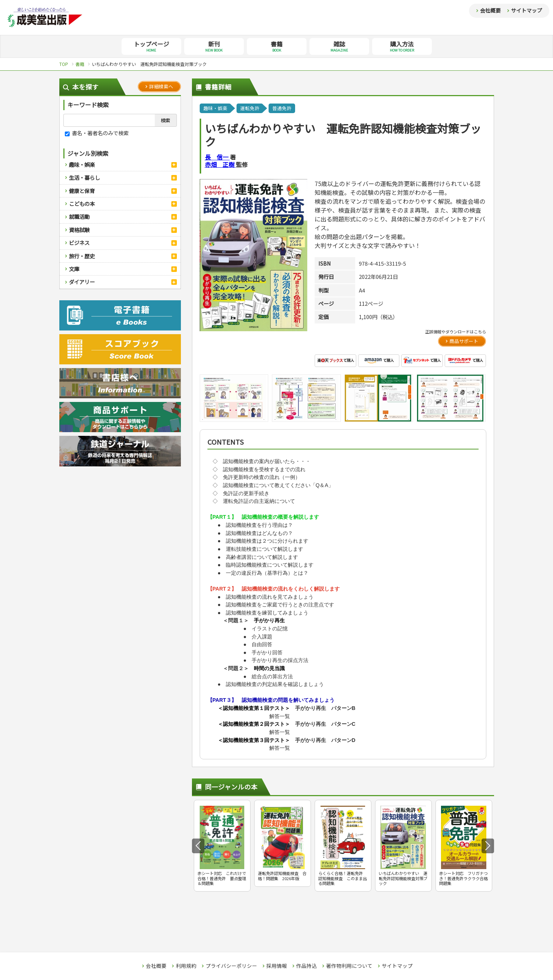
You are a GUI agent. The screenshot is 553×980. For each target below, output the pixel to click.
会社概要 (490, 10)
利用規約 (186, 966)
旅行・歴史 (82, 256)
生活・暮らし (84, 177)
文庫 (74, 269)
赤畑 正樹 (220, 164)
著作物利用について (349, 966)
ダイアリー (82, 282)
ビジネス (79, 243)
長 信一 (217, 157)
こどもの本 (82, 204)
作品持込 (307, 966)
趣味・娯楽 (82, 164)
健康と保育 (82, 191)
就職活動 (79, 216)
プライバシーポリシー (231, 966)
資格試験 (79, 230)
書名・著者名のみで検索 (97, 133)
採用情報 (277, 966)
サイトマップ (526, 10)
